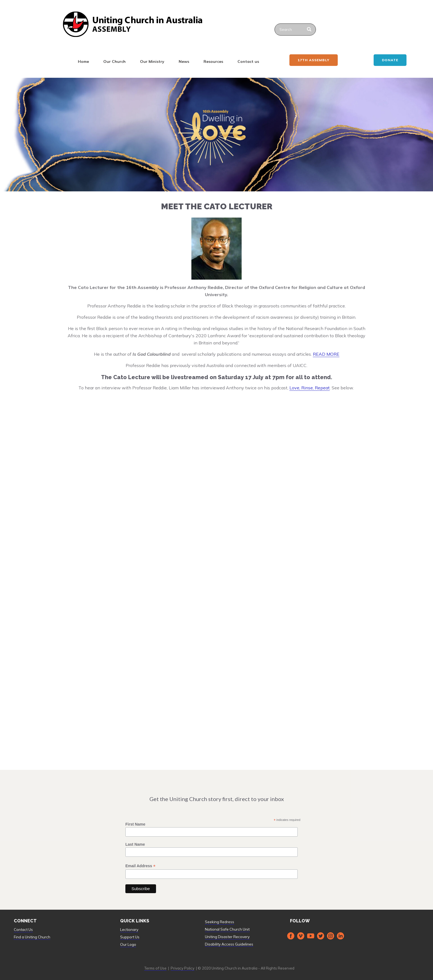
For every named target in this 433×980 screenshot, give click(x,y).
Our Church (114, 61)
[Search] (309, 30)
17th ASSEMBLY (314, 60)
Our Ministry (152, 61)
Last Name (135, 844)
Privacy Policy (183, 968)
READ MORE (326, 354)
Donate (390, 60)
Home (83, 61)
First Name (135, 824)
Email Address (140, 866)
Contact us (248, 61)
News (184, 61)
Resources (213, 61)
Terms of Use (155, 968)
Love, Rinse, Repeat (310, 388)
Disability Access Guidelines (229, 944)
